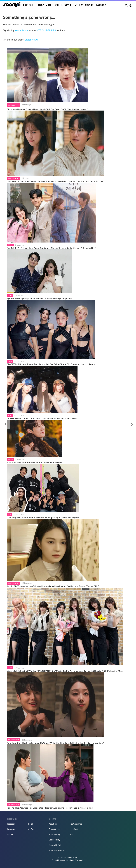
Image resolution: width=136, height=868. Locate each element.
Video (50, 5)
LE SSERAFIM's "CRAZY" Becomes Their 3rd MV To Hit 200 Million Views (42, 418)
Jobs (71, 834)
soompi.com (22, 30)
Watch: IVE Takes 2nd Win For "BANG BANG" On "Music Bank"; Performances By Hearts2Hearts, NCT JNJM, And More (65, 671)
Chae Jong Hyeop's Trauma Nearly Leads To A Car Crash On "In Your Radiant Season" (47, 109)
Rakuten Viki (73, 860)
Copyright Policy (56, 845)
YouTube (31, 829)
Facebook (11, 824)
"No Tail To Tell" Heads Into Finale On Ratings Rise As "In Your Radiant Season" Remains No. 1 (52, 248)
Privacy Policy (54, 834)
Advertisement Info (57, 850)
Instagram (11, 829)
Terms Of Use (54, 829)
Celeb (59, 5)
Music (89, 5)
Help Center (75, 829)
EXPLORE (28, 5)
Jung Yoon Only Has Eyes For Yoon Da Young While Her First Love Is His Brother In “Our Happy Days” (55, 743)
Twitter (10, 834)
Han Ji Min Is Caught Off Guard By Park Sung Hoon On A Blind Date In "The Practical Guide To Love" (55, 181)
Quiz (41, 5)
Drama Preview (14, 105)
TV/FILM (78, 5)
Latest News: (31, 40)
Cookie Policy (54, 840)
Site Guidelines (76, 824)
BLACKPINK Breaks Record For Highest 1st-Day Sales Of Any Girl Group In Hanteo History (51, 364)
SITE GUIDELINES (46, 30)
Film (9, 514)
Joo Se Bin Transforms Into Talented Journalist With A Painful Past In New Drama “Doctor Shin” (53, 586)
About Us (53, 824)
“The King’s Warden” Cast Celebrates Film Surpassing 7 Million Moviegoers (43, 518)
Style (68, 5)
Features (101, 5)
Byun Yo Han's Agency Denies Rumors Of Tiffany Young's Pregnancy (39, 298)
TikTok (31, 824)
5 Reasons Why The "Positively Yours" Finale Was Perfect (34, 462)
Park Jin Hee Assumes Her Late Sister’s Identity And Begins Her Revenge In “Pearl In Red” (50, 808)
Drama (10, 245)
